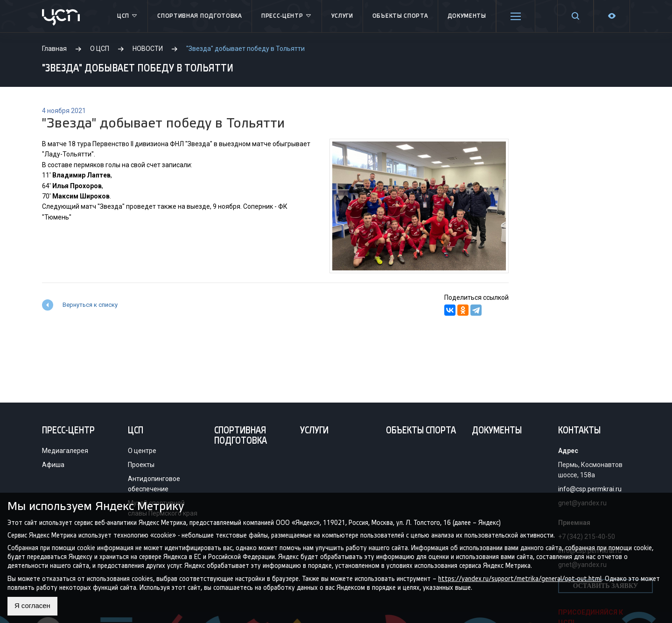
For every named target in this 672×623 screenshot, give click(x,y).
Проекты (141, 465)
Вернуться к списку (90, 305)
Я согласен (34, 606)
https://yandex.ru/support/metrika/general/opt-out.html (520, 578)
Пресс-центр (287, 16)
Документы (467, 16)
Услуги (342, 16)
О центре (142, 451)
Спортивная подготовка (200, 16)
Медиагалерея (65, 451)
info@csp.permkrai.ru (590, 489)
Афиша (53, 465)
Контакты (579, 431)
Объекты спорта (400, 16)
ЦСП (128, 16)
